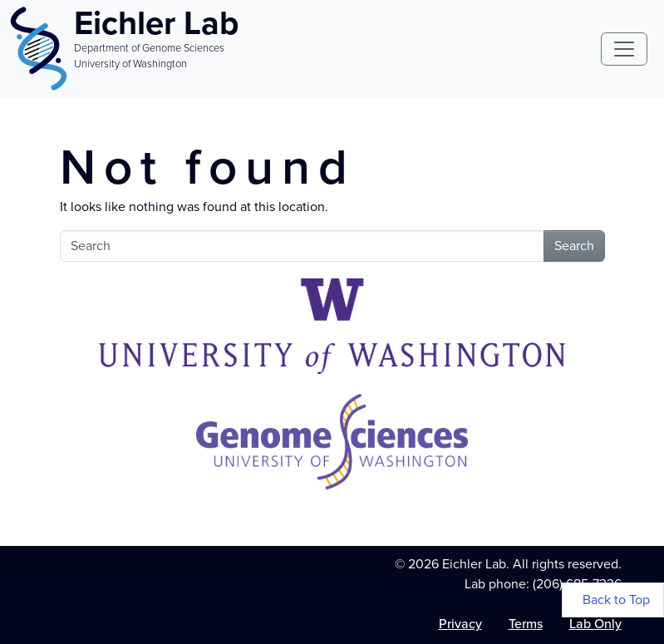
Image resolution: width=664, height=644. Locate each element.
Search (574, 246)
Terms (526, 624)
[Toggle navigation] (624, 49)
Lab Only (595, 624)
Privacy (460, 624)
